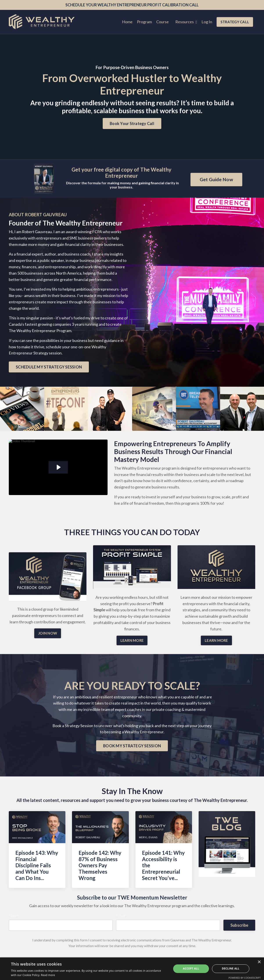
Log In (207, 22)
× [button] (259, 962)
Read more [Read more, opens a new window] (48, 975)
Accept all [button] (191, 968)
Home (127, 22)
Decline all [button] (231, 968)
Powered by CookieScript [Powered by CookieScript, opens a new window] (245, 978)
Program (144, 22)
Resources (186, 22)
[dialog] (132, 969)
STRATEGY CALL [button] (235, 22)
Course (163, 22)
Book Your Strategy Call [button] (132, 123)
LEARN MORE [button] (132, 640)
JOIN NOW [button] (48, 633)
